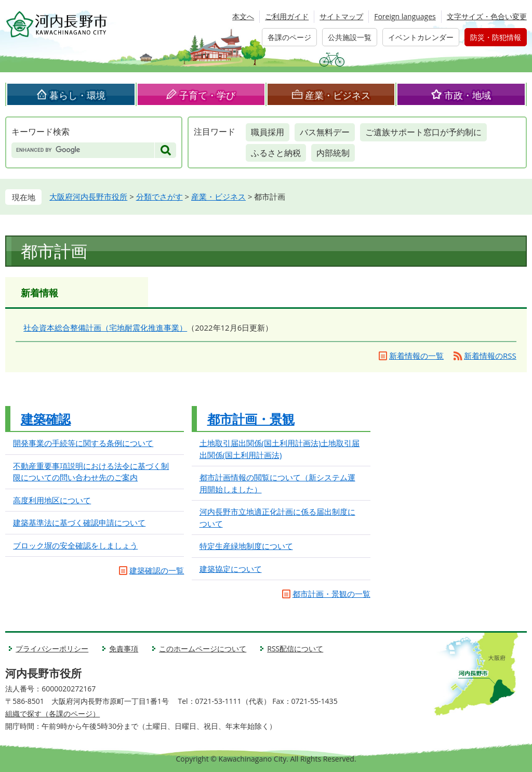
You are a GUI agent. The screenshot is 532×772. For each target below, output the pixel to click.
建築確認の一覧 (157, 570)
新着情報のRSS (490, 356)
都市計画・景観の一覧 (331, 594)
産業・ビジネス (338, 95)
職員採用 (268, 132)
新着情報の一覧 (416, 356)
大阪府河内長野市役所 (88, 197)
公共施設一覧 (350, 37)
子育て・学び (207, 95)
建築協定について (231, 569)
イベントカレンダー (421, 37)
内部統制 (333, 153)
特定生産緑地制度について (246, 546)
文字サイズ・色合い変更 (487, 16)
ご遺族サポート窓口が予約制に (423, 132)
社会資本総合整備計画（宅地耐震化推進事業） (105, 328)
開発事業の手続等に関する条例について (83, 443)
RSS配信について (295, 649)
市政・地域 (468, 95)
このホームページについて (203, 649)
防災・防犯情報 (496, 37)
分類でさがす (159, 197)
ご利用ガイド (287, 16)
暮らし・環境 (77, 95)
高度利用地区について (52, 500)
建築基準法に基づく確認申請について (79, 522)
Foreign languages (405, 16)
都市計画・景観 (251, 419)
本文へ (243, 16)
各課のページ (289, 37)
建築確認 (46, 419)
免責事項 (124, 649)
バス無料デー (325, 132)
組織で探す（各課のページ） (52, 714)
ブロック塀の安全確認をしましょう (75, 545)
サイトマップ (341, 16)
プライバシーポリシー (52, 649)
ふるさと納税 (276, 153)
